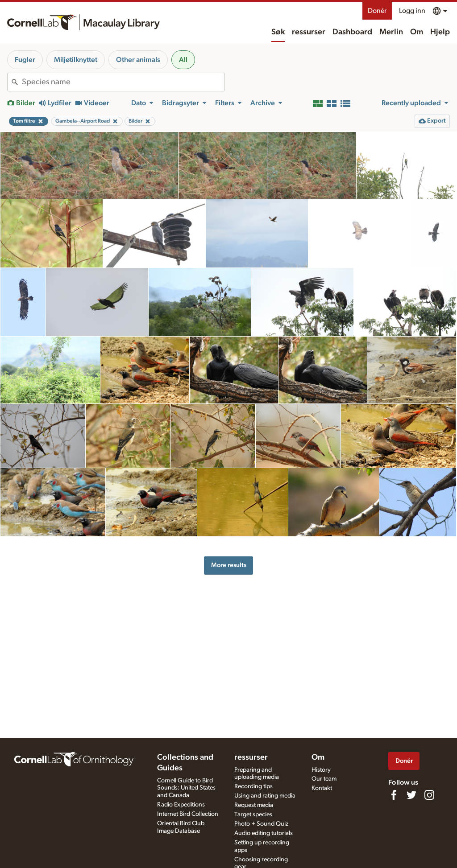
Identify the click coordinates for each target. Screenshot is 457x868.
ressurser (309, 32)
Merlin (391, 32)
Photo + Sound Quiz (261, 824)
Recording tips (253, 786)
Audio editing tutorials (264, 833)
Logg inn (412, 11)
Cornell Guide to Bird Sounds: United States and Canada (186, 788)
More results (229, 565)
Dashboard (352, 32)
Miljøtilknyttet (76, 60)
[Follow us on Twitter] (411, 795)
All (183, 60)
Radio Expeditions (181, 805)
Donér (377, 11)
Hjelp (440, 32)
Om (417, 32)
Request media (254, 805)
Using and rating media (265, 796)
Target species (253, 815)
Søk (278, 32)
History (321, 770)
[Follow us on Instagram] (429, 795)
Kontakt (322, 788)
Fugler (25, 60)
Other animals (138, 60)
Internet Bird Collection (188, 814)
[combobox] (123, 82)
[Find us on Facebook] (394, 795)
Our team (324, 779)
